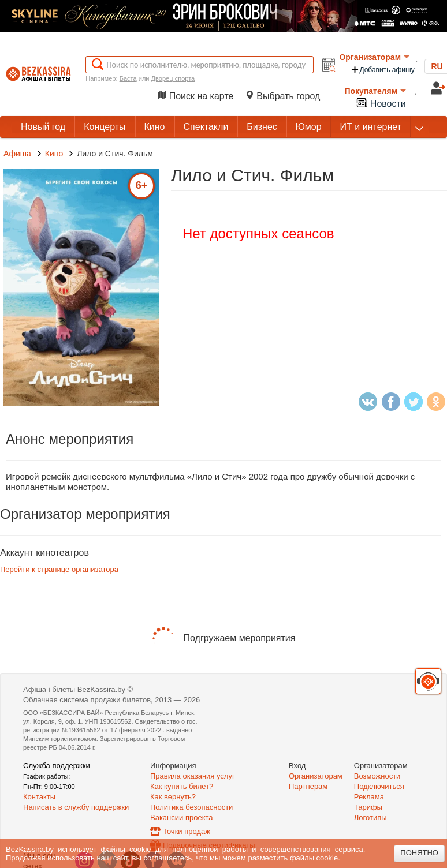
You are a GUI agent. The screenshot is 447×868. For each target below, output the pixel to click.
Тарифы (368, 807)
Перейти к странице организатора (59, 569)
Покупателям (375, 91)
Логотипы (370, 818)
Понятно (419, 853)
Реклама (369, 797)
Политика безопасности (191, 807)
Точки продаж (187, 831)
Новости (381, 102)
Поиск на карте (197, 96)
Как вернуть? (173, 797)
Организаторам (374, 57)
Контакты (39, 797)
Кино (55, 154)
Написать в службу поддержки (76, 807)
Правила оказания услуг (193, 776)
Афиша (17, 154)
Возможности (377, 776)
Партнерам (308, 786)
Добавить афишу (382, 70)
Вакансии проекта (182, 818)
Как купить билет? (182, 786)
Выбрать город (283, 96)
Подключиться (379, 786)
